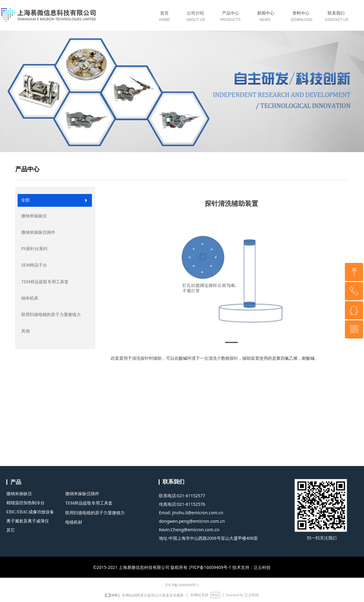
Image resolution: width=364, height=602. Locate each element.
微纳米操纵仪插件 (38, 232)
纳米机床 (30, 298)
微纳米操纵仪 (34, 216)
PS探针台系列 (34, 249)
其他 (25, 331)
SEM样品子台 (34, 265)
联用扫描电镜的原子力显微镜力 (51, 315)
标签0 (231, 18)
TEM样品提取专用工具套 (45, 282)
